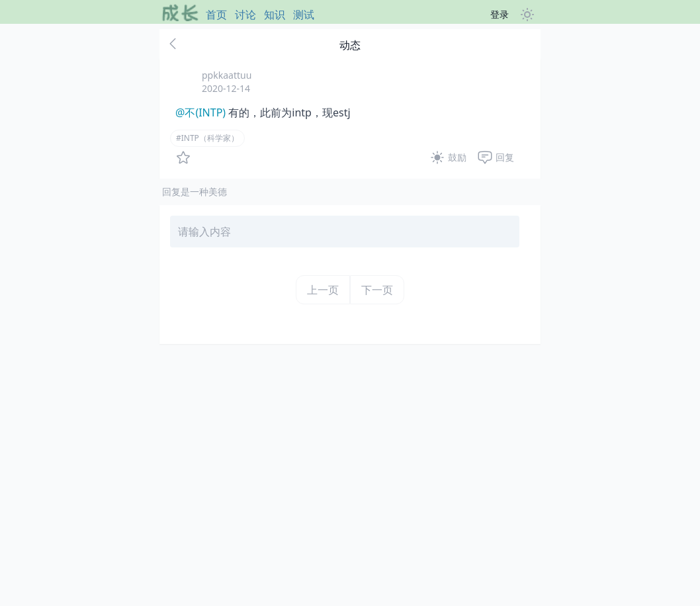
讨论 (245, 15)
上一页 (323, 290)
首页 (216, 15)
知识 (275, 15)
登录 (500, 14)
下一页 (377, 290)
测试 (304, 15)
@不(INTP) (200, 112)
